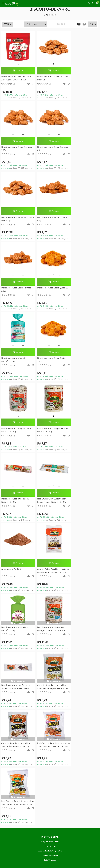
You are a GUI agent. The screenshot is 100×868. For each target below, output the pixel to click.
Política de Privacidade (50, 637)
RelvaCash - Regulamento (50, 666)
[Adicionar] (21, 64)
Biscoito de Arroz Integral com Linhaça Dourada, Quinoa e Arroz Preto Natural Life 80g (82, 418)
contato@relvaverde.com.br (24, 796)
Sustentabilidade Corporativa (50, 594)
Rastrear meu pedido (50, 685)
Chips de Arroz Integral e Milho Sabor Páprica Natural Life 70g (81, 488)
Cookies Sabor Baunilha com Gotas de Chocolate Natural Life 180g (16, 430)
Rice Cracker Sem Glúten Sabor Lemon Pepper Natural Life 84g (49, 360)
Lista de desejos (50, 689)
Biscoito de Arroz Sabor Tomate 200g (16, 219)
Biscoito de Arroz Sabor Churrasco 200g (78, 78)
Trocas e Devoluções (50, 642)
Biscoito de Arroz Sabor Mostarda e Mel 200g (45, 149)
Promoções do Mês (50, 657)
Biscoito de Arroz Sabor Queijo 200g (15, 289)
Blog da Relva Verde (50, 585)
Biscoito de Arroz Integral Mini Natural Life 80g (15, 360)
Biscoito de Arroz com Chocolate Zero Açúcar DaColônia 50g (16, 78)
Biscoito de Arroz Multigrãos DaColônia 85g (47, 418)
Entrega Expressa (50, 633)
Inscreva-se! (50, 732)
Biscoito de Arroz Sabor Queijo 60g (48, 219)
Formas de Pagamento (50, 624)
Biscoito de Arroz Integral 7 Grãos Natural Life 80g (47, 289)
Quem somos (50, 590)
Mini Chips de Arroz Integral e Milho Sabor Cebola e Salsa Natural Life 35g (48, 546)
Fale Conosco (50, 603)
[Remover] (11, 64)
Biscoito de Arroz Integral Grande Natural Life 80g (79, 289)
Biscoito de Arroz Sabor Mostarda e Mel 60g (45, 78)
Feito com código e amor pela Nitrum (50, 847)
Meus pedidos (50, 680)
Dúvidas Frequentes (50, 619)
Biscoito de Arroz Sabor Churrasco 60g (12, 149)
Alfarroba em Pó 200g (77, 358)
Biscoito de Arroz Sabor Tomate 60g (82, 149)
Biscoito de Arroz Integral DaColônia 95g (79, 219)
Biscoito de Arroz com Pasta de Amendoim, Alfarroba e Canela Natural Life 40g (16, 488)
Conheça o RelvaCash (50, 662)
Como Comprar (50, 628)
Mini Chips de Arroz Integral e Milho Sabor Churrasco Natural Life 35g (15, 546)
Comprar (16, 71)
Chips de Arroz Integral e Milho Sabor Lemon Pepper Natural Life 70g (48, 488)
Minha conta (50, 676)
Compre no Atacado (50, 599)
